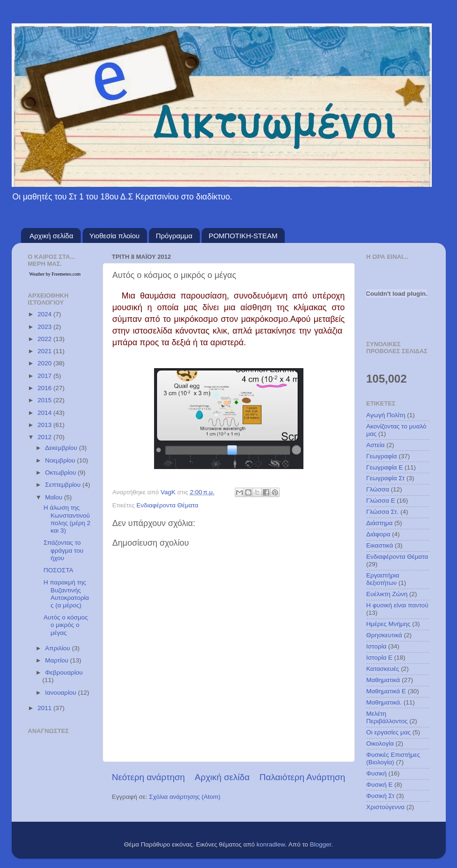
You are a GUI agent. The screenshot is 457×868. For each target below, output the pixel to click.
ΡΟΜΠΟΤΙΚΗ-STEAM (243, 236)
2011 (45, 708)
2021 (45, 351)
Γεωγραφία (382, 456)
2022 (45, 339)
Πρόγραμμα (174, 236)
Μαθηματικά (383, 680)
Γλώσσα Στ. (383, 512)
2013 (45, 425)
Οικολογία (380, 743)
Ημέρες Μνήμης (389, 624)
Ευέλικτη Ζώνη (387, 594)
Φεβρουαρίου (64, 672)
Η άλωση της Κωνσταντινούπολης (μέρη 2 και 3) (67, 519)
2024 (45, 314)
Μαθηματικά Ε (386, 691)
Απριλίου (59, 648)
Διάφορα (379, 534)
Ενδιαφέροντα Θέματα (167, 505)
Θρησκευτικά (384, 635)
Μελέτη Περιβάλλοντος (387, 717)
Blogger (321, 844)
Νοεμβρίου (61, 460)
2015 (45, 400)
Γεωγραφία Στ (386, 478)
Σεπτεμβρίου (64, 485)
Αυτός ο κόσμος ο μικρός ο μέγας (66, 625)
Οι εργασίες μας (389, 732)
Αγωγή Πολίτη (386, 415)
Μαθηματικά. (384, 702)
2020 (45, 363)
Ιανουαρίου (62, 693)
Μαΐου (55, 497)
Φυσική (377, 773)
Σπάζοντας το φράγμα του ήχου (63, 550)
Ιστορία (376, 646)
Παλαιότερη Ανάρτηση (302, 777)
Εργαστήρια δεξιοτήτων (383, 579)
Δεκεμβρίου (62, 448)
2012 (45, 437)
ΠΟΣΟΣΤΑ (58, 570)
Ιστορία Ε (380, 658)
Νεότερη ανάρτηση (149, 777)
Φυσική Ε (380, 785)
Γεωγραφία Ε (385, 467)
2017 (45, 376)
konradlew (271, 844)
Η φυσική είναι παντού (397, 605)
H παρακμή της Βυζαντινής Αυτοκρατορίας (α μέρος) (66, 594)
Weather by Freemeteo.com (55, 274)
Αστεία (376, 445)
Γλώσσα (378, 489)
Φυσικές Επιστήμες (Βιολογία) (393, 758)
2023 (45, 327)
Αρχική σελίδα (51, 236)
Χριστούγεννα (386, 807)
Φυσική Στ (381, 796)
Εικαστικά (380, 545)
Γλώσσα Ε (381, 501)
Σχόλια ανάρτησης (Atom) (185, 797)
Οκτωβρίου (62, 473)
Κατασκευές (383, 669)
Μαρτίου (58, 660)
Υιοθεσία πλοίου (115, 236)
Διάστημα (380, 523)
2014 (45, 413)
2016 (45, 388)
